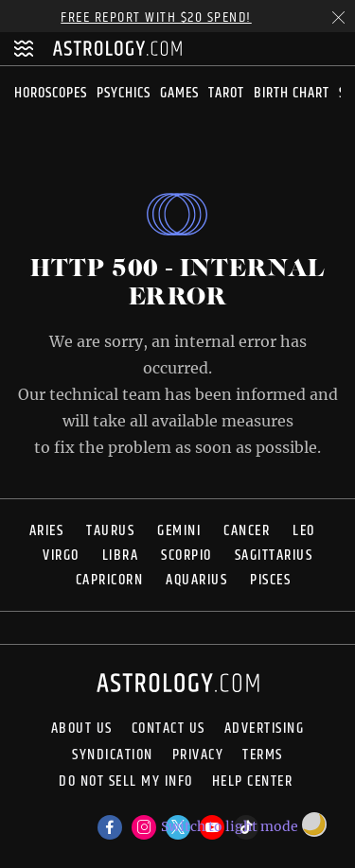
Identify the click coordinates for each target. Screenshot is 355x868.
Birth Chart (292, 93)
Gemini (179, 531)
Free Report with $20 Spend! (156, 17)
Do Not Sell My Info (126, 783)
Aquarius (196, 580)
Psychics (124, 93)
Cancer (247, 531)
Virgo (61, 556)
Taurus (110, 531)
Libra (121, 556)
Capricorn (110, 580)
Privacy (198, 755)
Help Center (253, 783)
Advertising (265, 729)
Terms (263, 755)
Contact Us (169, 729)
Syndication (113, 755)
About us (82, 729)
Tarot (226, 93)
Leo (304, 531)
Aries (47, 531)
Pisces (270, 580)
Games (179, 93)
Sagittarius (274, 556)
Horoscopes (51, 93)
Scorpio (186, 556)
